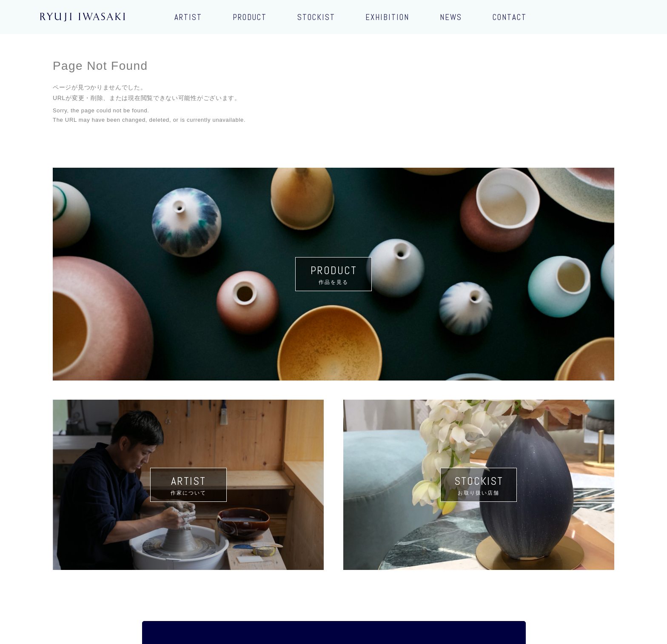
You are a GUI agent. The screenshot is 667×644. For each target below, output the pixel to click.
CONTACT (510, 17)
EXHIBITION (387, 17)
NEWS (451, 17)
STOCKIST (316, 17)
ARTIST (188, 17)
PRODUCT (250, 17)
